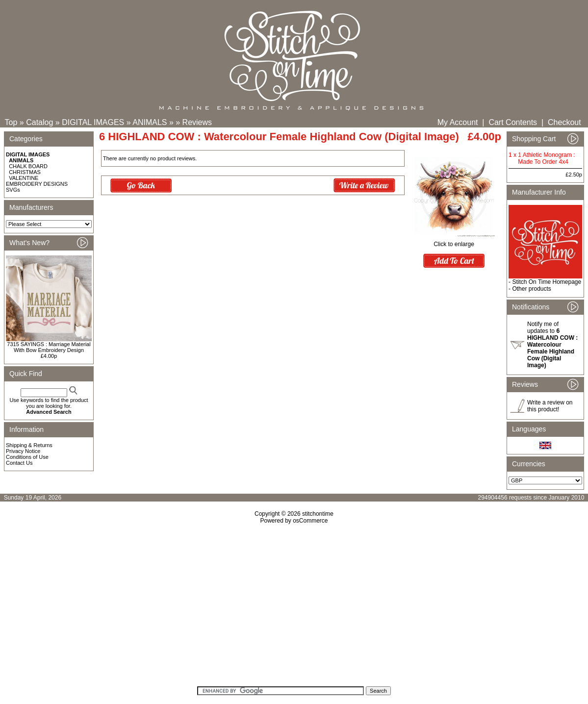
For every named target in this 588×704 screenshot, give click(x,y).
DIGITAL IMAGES (93, 122)
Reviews (197, 122)
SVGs (13, 190)
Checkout (564, 122)
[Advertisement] (294, 608)
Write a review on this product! (550, 406)
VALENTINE (24, 178)
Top (11, 122)
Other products (531, 289)
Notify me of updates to (552, 345)
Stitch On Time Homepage (547, 282)
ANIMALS (150, 122)
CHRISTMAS (25, 172)
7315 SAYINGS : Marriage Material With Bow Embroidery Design (49, 347)
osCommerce (310, 521)
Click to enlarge (454, 241)
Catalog (39, 122)
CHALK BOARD (28, 166)
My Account (458, 122)
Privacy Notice (23, 451)
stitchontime (318, 514)
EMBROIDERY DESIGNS (37, 184)
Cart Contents (513, 122)
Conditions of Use (27, 457)
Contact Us (19, 463)
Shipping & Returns (29, 445)
